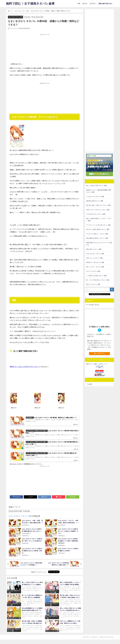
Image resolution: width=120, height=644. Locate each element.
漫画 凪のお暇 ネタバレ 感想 (95, 201)
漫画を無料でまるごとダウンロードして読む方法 (99, 244)
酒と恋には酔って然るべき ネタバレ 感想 (98, 205)
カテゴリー (93, 4)
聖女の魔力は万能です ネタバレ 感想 (97, 238)
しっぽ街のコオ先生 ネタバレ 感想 (96, 276)
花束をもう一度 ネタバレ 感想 (95, 262)
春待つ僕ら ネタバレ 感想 (94, 249)
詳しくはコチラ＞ (99, 354)
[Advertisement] (45, 49)
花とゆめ (31, 17)
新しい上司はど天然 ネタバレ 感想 (96, 185)
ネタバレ (85, 4)
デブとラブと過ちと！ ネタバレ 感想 (97, 234)
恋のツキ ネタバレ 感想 (93, 284)
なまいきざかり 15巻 (42, 17)
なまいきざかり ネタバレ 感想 (17, 17)
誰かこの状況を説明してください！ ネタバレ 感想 (99, 220)
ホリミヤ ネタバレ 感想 (93, 271)
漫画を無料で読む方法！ (106, 4)
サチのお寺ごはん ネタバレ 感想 (96, 214)
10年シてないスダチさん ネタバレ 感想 (98, 210)
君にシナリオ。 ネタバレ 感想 (95, 267)
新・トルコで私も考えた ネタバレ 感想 (98, 280)
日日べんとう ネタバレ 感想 (94, 258)
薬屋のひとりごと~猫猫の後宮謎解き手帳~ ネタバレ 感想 (99, 191)
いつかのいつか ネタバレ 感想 (95, 196)
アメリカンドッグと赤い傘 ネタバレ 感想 (98, 225)
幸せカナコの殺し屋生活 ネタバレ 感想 (98, 229)
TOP (79, 4)
